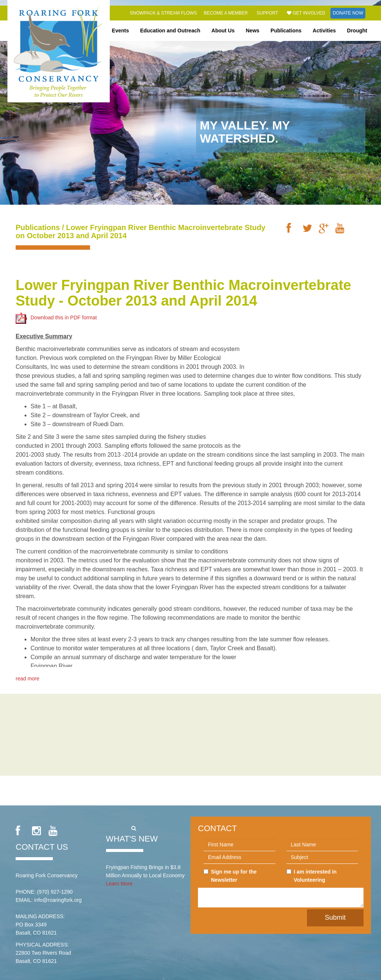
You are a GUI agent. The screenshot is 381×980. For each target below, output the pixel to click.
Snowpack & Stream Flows (163, 13)
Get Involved (306, 13)
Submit (335, 917)
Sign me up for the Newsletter (230, 876)
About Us (223, 31)
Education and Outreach (170, 31)
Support (268, 13)
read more (28, 671)
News (253, 31)
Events (121, 31)
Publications (286, 31)
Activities (324, 31)
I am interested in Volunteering (312, 876)
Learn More (119, 884)
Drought (357, 31)
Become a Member (226, 13)
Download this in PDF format (56, 310)
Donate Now (348, 13)
